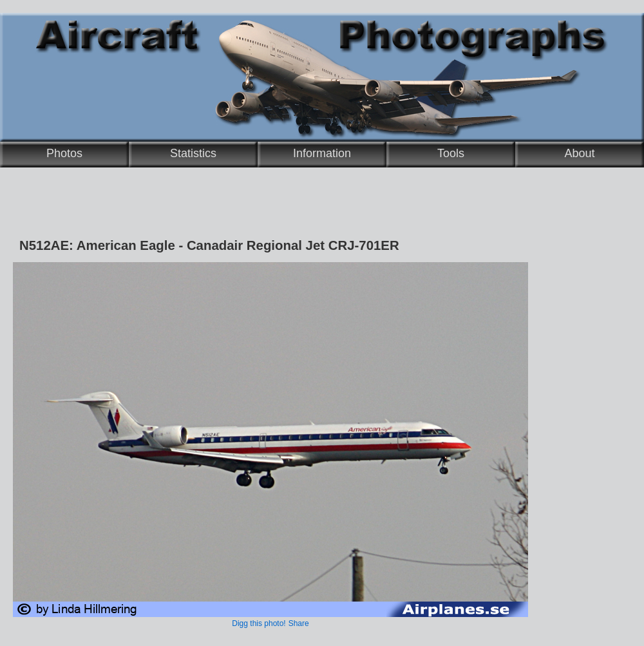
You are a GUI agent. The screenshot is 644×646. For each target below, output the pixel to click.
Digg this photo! (259, 623)
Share (299, 623)
